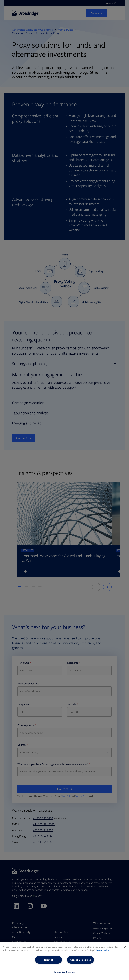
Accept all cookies (80, 960)
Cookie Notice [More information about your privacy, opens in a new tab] (103, 950)
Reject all (49, 960)
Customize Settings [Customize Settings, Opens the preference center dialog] (65, 972)
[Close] (125, 947)
